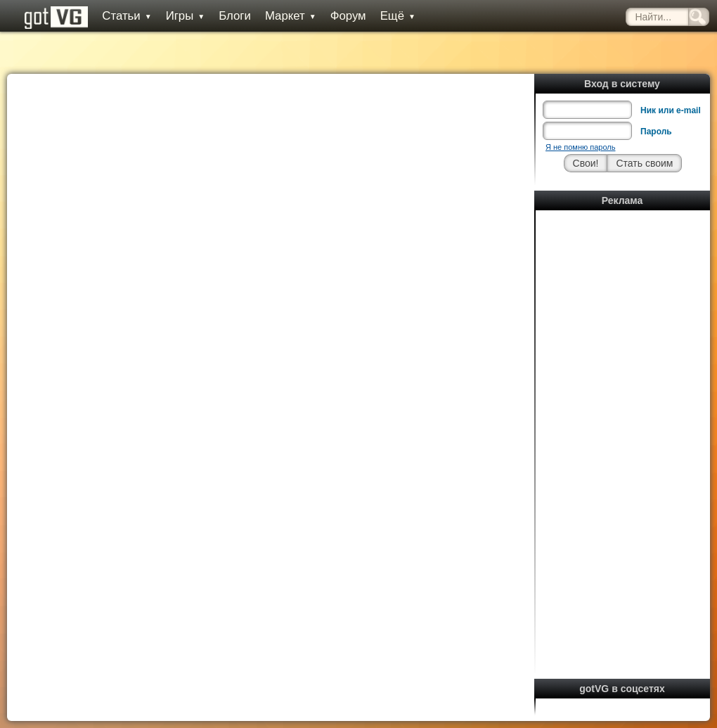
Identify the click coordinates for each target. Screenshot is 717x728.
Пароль (656, 132)
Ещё (398, 16)
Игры (186, 16)
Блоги (235, 16)
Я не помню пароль (580, 147)
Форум (348, 16)
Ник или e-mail (671, 110)
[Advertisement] (623, 426)
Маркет (291, 16)
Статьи (127, 16)
